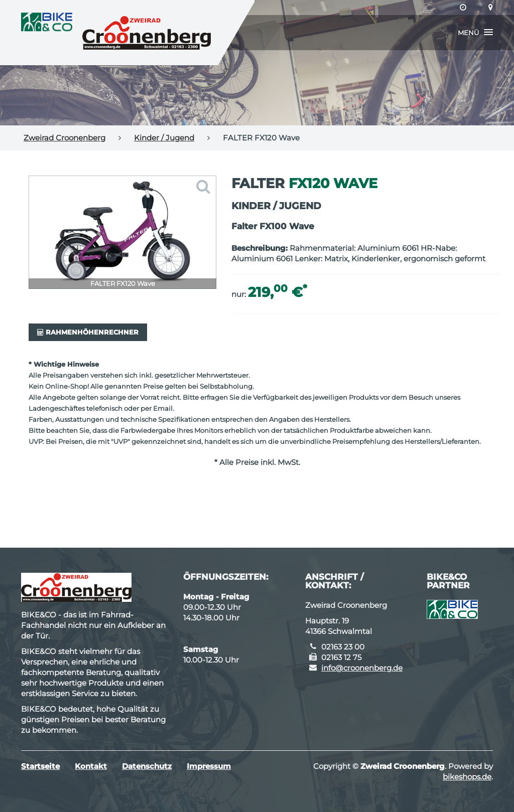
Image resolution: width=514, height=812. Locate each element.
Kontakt (91, 766)
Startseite (40, 766)
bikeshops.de (467, 777)
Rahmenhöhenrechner (88, 332)
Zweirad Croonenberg (65, 138)
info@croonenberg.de (362, 668)
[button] (475, 33)
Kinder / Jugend (164, 138)
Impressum (209, 766)
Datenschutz (147, 766)
